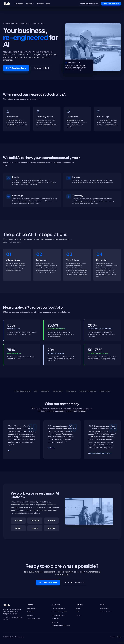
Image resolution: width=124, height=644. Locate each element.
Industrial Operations (58, 608)
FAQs (78, 612)
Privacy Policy (105, 608)
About (48, 4)
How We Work (19, 4)
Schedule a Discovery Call (89, 4)
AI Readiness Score (34, 619)
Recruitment (56, 622)
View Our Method (41, 68)
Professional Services (59, 615)
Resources (40, 4)
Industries (30, 4)
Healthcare (55, 619)
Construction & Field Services (61, 626)
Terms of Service (106, 612)
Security (79, 615)
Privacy (112, 637)
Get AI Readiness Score (111, 4)
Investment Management (59, 612)
